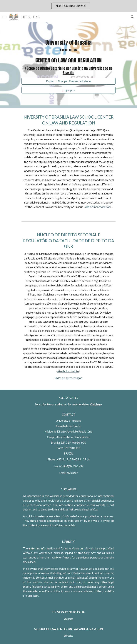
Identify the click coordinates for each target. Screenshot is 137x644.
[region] (68, 6)
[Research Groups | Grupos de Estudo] (68, 81)
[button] (4, 17)
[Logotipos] (68, 90)
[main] (68, 57)
